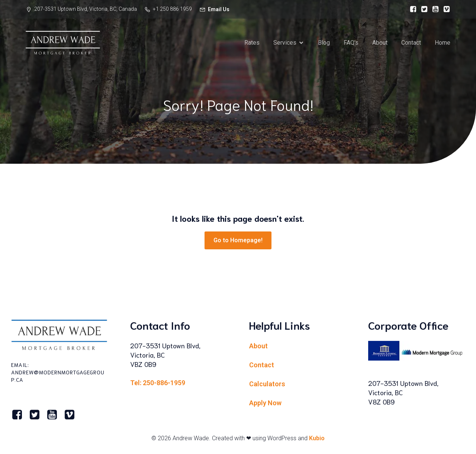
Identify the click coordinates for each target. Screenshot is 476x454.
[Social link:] (411, 9)
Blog (324, 43)
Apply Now (265, 403)
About (380, 43)
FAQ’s (351, 43)
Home (443, 43)
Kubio (317, 438)
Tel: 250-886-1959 (158, 383)
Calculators (267, 384)
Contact (411, 43)
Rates (252, 43)
